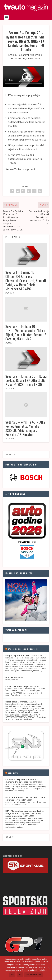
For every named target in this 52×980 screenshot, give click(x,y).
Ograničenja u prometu (17, 702)
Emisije (12, 55)
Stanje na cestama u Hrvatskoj (23, 649)
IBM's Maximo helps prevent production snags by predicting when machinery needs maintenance (25, 813)
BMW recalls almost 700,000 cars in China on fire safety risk (25, 799)
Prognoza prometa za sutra (19, 655)
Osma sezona (34, 58)
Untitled (9, 677)
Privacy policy (33, 975)
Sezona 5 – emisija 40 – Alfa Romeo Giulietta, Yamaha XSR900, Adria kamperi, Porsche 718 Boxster (25, 428)
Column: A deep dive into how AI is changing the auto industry (22, 781)
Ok (12, 975)
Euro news (13, 773)
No (20, 975)
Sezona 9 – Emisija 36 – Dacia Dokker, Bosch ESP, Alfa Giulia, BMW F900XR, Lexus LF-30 (26, 380)
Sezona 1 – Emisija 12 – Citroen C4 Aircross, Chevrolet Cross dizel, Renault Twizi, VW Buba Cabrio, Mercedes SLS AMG (26, 281)
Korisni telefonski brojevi (17, 686)
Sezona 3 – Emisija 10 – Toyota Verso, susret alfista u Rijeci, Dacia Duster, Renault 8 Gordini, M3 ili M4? (26, 333)
